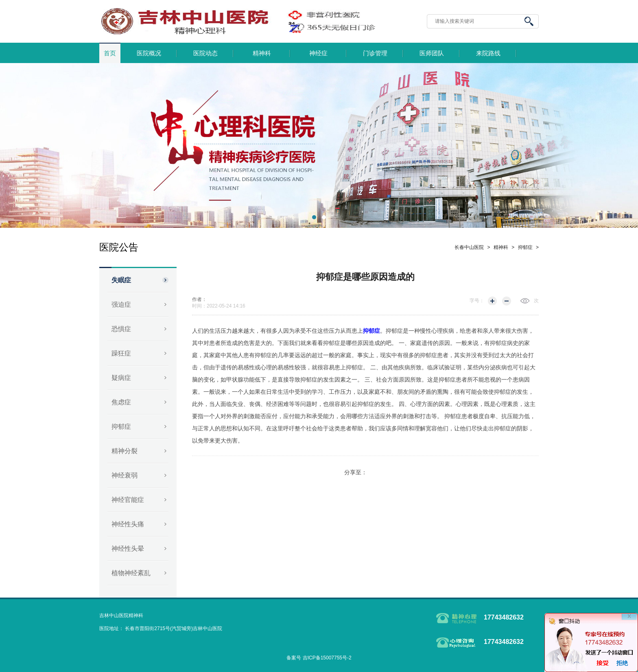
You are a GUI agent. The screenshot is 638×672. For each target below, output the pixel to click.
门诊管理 (375, 53)
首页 (110, 53)
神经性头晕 (128, 549)
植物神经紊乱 (131, 573)
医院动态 (205, 53)
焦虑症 (121, 402)
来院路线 (488, 53)
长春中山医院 (469, 247)
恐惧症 (121, 329)
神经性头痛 (128, 524)
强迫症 (121, 304)
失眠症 (121, 280)
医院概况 (149, 53)
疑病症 (121, 378)
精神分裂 (125, 451)
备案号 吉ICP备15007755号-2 (319, 658)
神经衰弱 (125, 475)
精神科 (262, 53)
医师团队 (432, 53)
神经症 (318, 53)
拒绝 (622, 663)
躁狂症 (121, 353)
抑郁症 (121, 427)
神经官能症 (128, 500)
